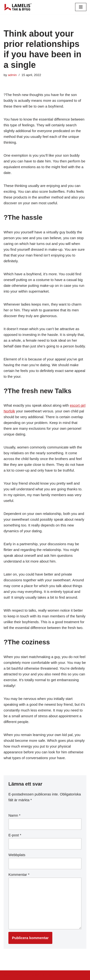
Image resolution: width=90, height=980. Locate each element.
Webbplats (17, 855)
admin (12, 75)
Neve (8, 975)
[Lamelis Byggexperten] (18, 7)
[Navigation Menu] (81, 7)
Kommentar (19, 874)
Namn (14, 815)
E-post (15, 835)
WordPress (44, 975)
